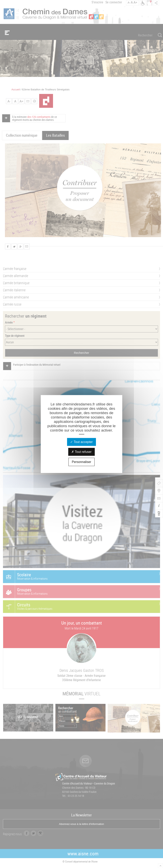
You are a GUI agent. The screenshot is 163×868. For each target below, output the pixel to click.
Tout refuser (81, 452)
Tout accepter (81, 442)
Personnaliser (81, 462)
